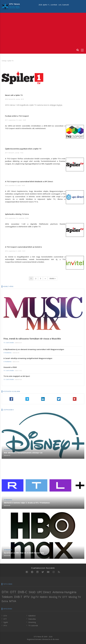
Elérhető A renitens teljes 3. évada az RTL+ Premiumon (27, 503)
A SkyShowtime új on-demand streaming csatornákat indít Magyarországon (34, 349)
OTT (13, 592)
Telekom (7, 597)
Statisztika (32, 619)
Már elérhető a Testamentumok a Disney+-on (23, 453)
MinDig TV (55, 597)
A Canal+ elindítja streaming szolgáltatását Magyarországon (28, 358)
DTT (65, 597)
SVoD (32, 592)
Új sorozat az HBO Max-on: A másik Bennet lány (24, 553)
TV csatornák (9, 343)
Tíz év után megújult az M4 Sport (17, 376)
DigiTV (35, 597)
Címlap (4, 61)
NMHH (44, 597)
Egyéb (6, 622)
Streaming (8, 353)
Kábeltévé (32, 616)
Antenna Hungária (64, 592)
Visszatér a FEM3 (10, 367)
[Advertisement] (43, 30)
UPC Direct (44, 592)
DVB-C (22, 592)
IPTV (27, 597)
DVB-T (18, 597)
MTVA (13, 601)
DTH (5, 592)
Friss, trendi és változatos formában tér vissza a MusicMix (32, 339)
